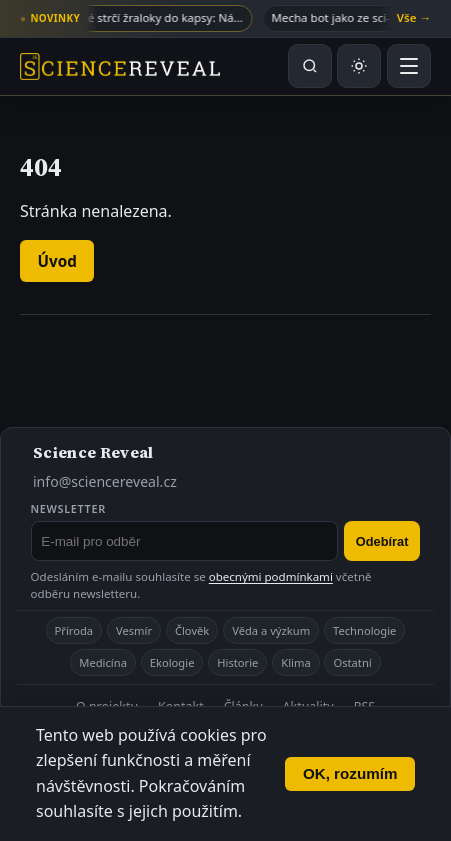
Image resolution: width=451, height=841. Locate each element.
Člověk (192, 630)
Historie (237, 662)
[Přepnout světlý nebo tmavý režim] (359, 66)
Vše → (414, 17)
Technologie (364, 630)
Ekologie (172, 662)
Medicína (103, 662)
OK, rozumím (350, 773)
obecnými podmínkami (271, 576)
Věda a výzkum (271, 630)
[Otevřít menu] (409, 66)
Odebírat (382, 541)
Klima (295, 662)
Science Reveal (93, 452)
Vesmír (134, 630)
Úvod (57, 261)
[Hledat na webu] (310, 66)
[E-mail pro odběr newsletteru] (185, 541)
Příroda (74, 630)
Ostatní (352, 662)
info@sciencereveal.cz (105, 481)
